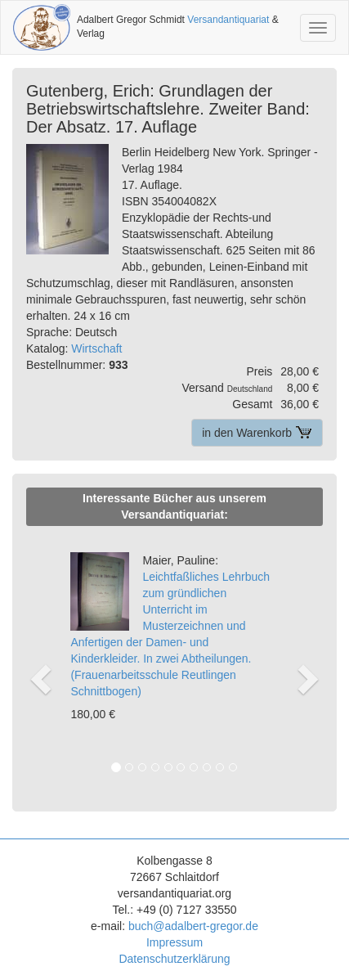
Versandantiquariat (228, 20)
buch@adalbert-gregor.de (193, 926)
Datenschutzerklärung (174, 959)
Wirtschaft (96, 348)
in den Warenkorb (257, 433)
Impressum (174, 942)
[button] (40, 662)
